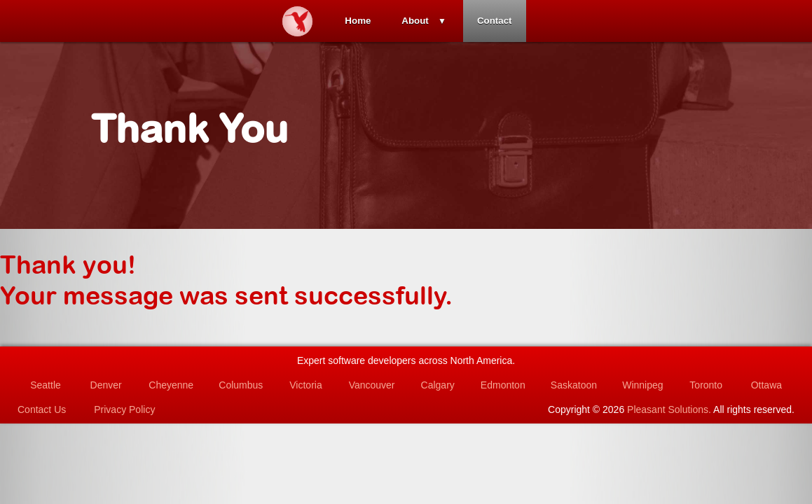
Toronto (706, 385)
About (415, 21)
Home (358, 21)
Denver (106, 385)
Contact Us (42, 409)
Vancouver (372, 385)
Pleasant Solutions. (669, 409)
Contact (495, 21)
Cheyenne (171, 385)
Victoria (305, 385)
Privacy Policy (124, 409)
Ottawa (766, 385)
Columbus (241, 385)
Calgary (438, 385)
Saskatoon (574, 385)
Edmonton (503, 385)
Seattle (46, 385)
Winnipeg (642, 385)
